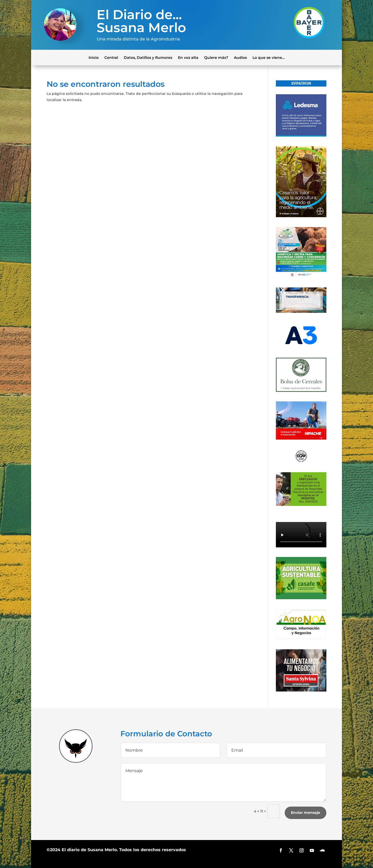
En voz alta (188, 57)
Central (111, 57)
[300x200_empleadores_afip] (301, 505)
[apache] (301, 438)
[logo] (301, 461)
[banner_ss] (301, 690)
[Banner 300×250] (301, 135)
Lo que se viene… (269, 57)
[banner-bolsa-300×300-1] (301, 391)
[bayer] (301, 216)
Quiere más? (216, 57)
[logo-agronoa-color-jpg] (301, 638)
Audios (240, 57)
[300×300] (301, 276)
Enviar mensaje (306, 813)
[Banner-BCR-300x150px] (301, 312)
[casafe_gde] (301, 598)
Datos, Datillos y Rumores (148, 57)
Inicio (94, 57)
